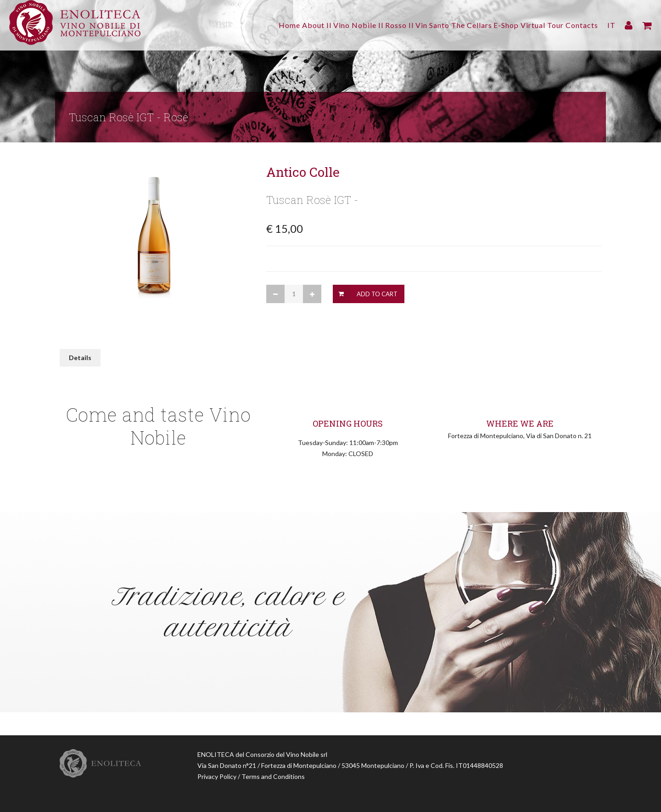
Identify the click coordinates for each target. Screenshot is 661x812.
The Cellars (452, 25)
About (268, 25)
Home (238, 25)
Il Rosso (360, 25)
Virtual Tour (536, 25)
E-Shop (493, 25)
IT (611, 25)
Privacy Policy (217, 776)
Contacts (582, 25)
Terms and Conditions (273, 776)
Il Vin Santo (403, 25)
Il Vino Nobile (312, 25)
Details (80, 358)
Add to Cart (377, 294)
